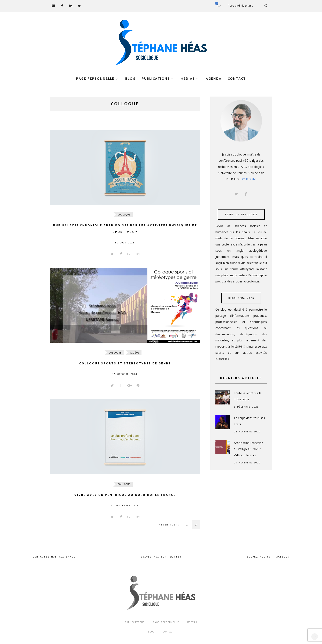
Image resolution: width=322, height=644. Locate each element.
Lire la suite (248, 179)
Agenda (214, 79)
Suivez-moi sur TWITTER (161, 557)
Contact (237, 79)
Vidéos (135, 353)
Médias (188, 79)
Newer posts (169, 525)
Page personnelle (95, 79)
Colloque (124, 215)
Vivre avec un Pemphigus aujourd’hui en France (125, 495)
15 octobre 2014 (125, 374)
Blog (130, 79)
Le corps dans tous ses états (249, 421)
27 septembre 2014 (125, 505)
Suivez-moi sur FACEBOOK (268, 557)
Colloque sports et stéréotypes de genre (125, 364)
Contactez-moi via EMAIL (54, 557)
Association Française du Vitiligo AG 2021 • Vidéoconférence (248, 449)
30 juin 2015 (125, 243)
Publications (156, 79)
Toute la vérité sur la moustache (248, 396)
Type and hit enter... (240, 6)
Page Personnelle (166, 622)
